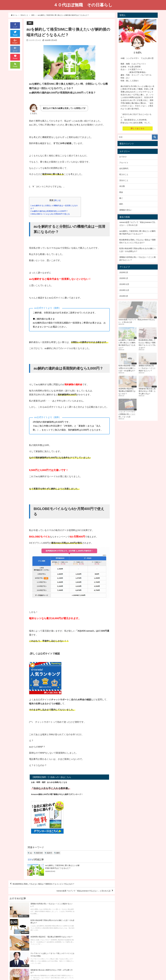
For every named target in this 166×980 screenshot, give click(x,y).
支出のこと (124, 180)
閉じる (57, 200)
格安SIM (39, 853)
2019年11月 (124, 290)
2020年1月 (124, 278)
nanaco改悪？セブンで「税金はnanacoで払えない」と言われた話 (79, 892)
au (31, 853)
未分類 (122, 186)
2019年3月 (124, 296)
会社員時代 (124, 168)
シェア (15, 25)
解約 (58, 853)
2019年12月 (124, 284)
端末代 (49, 853)
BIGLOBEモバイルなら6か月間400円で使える (51, 214)
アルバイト (124, 163)
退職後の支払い (126, 210)
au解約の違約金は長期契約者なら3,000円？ (50, 211)
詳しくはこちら (138, 128)
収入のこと (124, 174)
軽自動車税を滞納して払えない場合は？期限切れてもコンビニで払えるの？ (48, 884)
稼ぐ (121, 198)
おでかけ (123, 157)
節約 (30, 23)
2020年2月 (124, 272)
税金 (121, 192)
